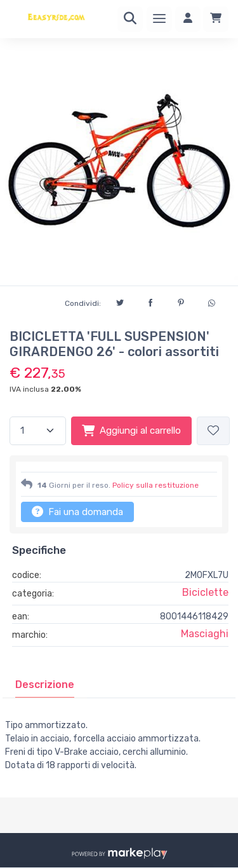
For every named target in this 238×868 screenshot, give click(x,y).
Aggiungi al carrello (131, 431)
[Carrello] (216, 19)
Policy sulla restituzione (155, 485)
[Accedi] (188, 19)
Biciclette (205, 592)
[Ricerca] (130, 19)
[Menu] (159, 19)
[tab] (45, 685)
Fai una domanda (77, 511)
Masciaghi (205, 634)
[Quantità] (38, 431)
